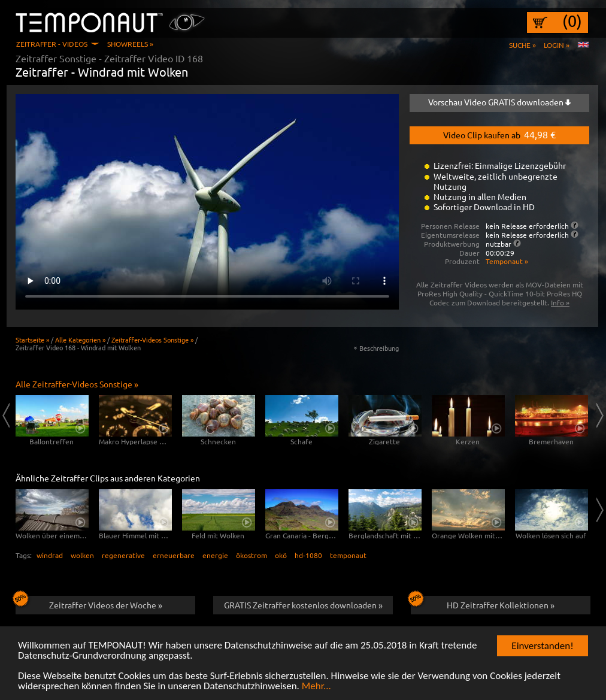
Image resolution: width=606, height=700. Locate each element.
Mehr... (316, 687)
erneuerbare (174, 555)
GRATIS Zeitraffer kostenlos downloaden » (303, 605)
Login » (557, 45)
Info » (560, 302)
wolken (82, 555)
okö (281, 555)
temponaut (348, 555)
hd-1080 (308, 555)
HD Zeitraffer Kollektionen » (483, 603)
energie (215, 555)
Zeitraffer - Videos (52, 44)
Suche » (522, 45)
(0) (572, 21)
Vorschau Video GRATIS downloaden (499, 102)
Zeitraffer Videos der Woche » (89, 603)
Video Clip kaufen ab (499, 134)
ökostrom (252, 555)
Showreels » (130, 44)
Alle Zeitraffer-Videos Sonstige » (77, 384)
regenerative (123, 555)
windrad (50, 555)
